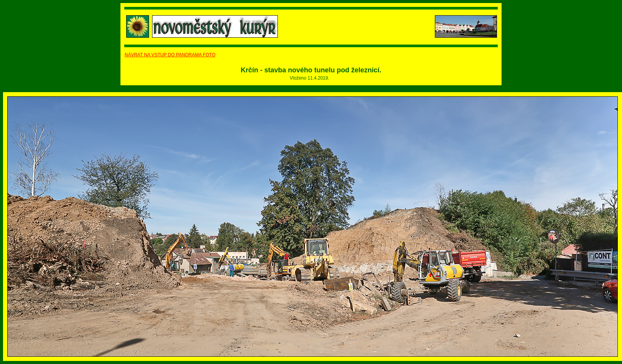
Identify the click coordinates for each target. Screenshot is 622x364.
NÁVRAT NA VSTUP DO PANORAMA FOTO (170, 55)
